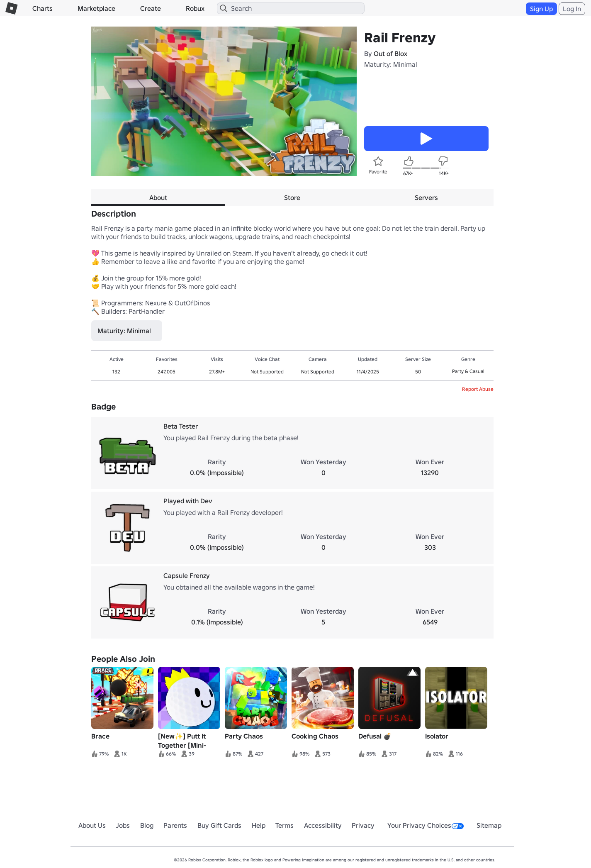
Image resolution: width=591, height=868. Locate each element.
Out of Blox (390, 54)
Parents (175, 825)
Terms (285, 825)
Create (151, 8)
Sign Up (541, 9)
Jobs (123, 825)
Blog (147, 825)
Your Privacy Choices (426, 825)
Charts (43, 8)
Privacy (363, 825)
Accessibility (323, 825)
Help (259, 825)
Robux (195, 8)
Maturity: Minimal (391, 64)
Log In (572, 9)
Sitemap (489, 825)
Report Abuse (478, 389)
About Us (92, 825)
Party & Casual (468, 371)
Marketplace (96, 8)
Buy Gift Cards (219, 825)
